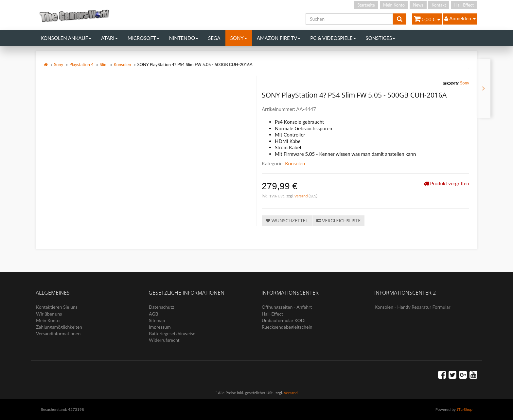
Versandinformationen (58, 333)
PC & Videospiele (333, 38)
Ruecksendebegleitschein (287, 327)
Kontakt (439, 5)
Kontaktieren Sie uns (57, 307)
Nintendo (184, 38)
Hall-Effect (464, 5)
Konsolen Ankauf (66, 38)
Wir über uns (49, 314)
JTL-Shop (464, 409)
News (418, 5)
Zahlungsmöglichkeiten (59, 327)
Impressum (160, 327)
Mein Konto (394, 5)
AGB (154, 314)
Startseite (366, 5)
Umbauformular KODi (284, 320)
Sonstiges (381, 38)
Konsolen (123, 64)
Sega (214, 38)
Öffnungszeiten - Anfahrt (287, 307)
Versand (302, 196)
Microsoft (143, 38)
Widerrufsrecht (164, 340)
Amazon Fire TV (279, 38)
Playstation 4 (81, 64)
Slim (104, 64)
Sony (239, 38)
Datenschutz (161, 307)
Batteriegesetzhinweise (172, 333)
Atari (109, 38)
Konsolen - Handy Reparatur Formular (413, 307)
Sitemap (157, 320)
